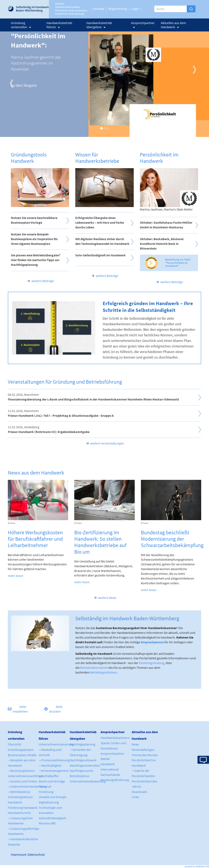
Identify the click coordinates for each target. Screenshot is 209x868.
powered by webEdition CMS (197, 866)
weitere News (107, 598)
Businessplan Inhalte (22, 755)
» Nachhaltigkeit (50, 765)
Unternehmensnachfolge (25, 776)
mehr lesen (16, 576)
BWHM (105, 759)
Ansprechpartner (143, 24)
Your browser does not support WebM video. (54, 328)
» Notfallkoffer (49, 776)
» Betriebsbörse (19, 792)
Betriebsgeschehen (103, 672)
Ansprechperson (152, 642)
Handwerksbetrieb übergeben (99, 25)
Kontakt (99, 9)
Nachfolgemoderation (85, 765)
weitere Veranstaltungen (107, 443)
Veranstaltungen (143, 750)
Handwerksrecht (19, 813)
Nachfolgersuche (81, 771)
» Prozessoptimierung (54, 760)
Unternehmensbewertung (88, 781)
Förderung (46, 792)
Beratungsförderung (115, 780)
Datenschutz (33, 854)
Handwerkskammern (115, 738)
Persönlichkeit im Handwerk (159, 158)
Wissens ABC (47, 823)
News (135, 744)
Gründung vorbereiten (21, 25)
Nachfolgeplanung (82, 744)
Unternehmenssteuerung (56, 744)
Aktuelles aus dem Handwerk (173, 25)
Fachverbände (110, 775)
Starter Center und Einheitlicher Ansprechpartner (113, 748)
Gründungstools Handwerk (29, 158)
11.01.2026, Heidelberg (49, 429)
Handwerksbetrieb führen (59, 25)
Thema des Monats (145, 755)
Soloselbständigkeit (52, 818)
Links (135, 797)
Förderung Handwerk (23, 808)
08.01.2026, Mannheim (93, 397)
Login (135, 9)
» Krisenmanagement (54, 771)
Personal (45, 786)
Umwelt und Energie (53, 797)
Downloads (139, 792)
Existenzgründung (152, 663)
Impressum (12, 854)
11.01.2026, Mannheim (61, 413)
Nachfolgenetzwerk (83, 760)
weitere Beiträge (43, 281)
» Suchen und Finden (23, 781)
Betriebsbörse (80, 776)
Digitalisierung (49, 802)
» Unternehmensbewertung (27, 786)
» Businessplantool (21, 771)
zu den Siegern (24, 85)
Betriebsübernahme (94, 668)
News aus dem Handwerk (36, 473)
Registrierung (118, 9)
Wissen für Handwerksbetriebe (97, 158)
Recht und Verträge (52, 781)
